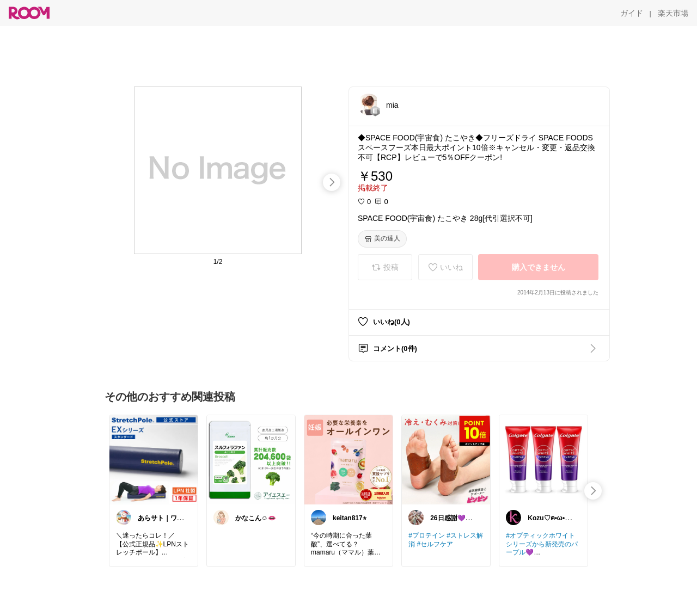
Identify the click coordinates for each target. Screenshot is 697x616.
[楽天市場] (673, 13)
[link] (154, 459)
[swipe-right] (332, 182)
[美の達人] (382, 239)
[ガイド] (632, 13)
